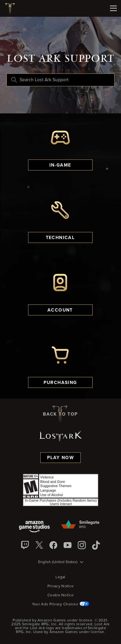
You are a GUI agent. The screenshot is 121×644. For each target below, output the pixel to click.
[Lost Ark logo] (12, 8)
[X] (39, 545)
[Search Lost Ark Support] (60, 80)
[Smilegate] (81, 525)
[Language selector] (61, 562)
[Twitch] (25, 545)
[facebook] (54, 545)
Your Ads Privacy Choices (60, 604)
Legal (60, 577)
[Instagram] (82, 545)
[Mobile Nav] (113, 8)
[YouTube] (68, 545)
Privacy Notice (60, 586)
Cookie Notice (60, 595)
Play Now (60, 458)
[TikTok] (96, 545)
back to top (60, 414)
